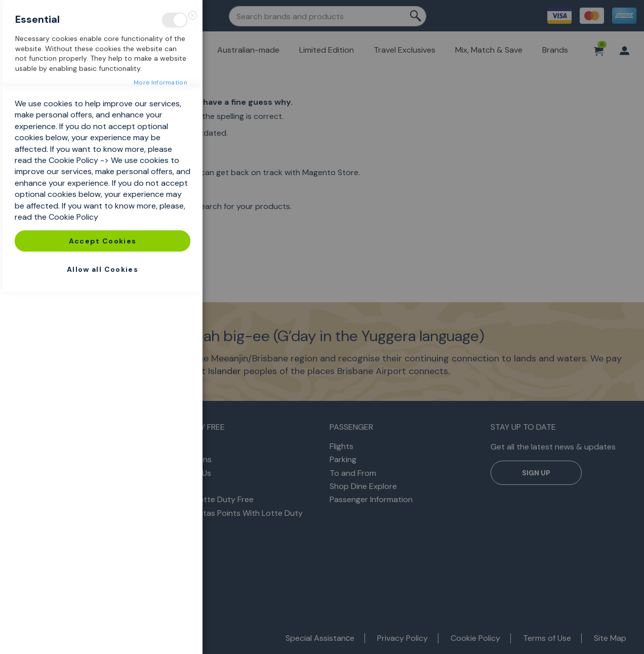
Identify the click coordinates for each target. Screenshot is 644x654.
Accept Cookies (103, 603)
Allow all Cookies (103, 632)
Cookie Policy (73, 523)
